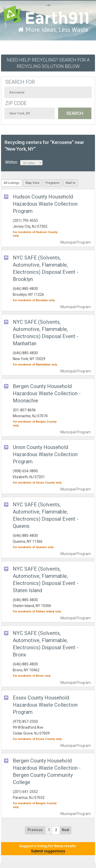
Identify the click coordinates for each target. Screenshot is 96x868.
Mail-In (71, 183)
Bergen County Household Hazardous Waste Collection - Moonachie (47, 393)
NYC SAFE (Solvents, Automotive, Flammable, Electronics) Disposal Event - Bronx (46, 644)
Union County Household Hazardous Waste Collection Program (45, 454)
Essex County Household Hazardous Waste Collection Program (45, 705)
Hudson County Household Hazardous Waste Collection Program (45, 204)
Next (66, 830)
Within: (24, 162)
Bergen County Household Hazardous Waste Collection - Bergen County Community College (47, 771)
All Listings (12, 183)
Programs (53, 183)
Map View (33, 183)
